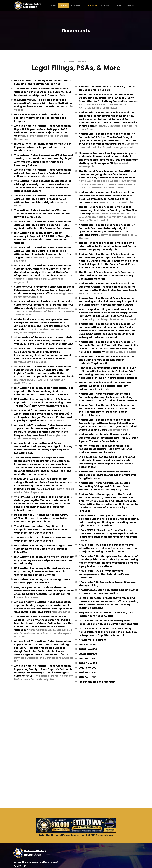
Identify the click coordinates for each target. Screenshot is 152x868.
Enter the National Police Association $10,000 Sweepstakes (76, 835)
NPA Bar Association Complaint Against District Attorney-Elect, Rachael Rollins (108, 592)
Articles (131, 5)
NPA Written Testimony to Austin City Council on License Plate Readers (107, 88)
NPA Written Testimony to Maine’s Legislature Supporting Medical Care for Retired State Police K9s (43, 549)
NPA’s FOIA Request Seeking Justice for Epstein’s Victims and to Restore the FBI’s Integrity (40, 118)
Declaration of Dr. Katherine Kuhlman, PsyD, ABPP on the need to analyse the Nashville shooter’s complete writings (42, 518)
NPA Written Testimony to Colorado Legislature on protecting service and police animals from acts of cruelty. (44, 560)
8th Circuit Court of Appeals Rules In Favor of (107, 457)
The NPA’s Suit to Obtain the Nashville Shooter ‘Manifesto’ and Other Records (43, 539)
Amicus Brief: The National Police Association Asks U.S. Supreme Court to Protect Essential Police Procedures (42, 173)
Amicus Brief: (23, 349)
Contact (119, 5)
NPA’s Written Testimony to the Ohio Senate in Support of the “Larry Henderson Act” (43, 82)
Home (53, 5)
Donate (63, 5)
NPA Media (76, 5)
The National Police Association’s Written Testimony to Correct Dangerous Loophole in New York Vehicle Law (42, 214)
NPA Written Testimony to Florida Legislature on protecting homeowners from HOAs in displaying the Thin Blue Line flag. (42, 571)
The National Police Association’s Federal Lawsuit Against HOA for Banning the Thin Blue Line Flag (108, 210)
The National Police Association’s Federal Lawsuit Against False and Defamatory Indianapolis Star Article (105, 386)
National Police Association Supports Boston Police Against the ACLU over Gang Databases (108, 475)
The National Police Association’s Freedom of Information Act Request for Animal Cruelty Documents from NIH (107, 275)
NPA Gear (106, 5)
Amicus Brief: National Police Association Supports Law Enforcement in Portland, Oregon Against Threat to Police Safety (108, 438)
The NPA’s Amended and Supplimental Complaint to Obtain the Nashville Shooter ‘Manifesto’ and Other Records (41, 529)
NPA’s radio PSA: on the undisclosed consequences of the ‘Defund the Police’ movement (104, 574)
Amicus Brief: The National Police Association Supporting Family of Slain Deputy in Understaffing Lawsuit (107, 360)
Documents (91, 5)
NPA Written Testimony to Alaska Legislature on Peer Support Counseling (42, 581)
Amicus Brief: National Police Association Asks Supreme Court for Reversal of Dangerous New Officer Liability (44, 305)
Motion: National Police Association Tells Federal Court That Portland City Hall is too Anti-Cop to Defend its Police (106, 449)
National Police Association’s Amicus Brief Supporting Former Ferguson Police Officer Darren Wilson (106, 464)
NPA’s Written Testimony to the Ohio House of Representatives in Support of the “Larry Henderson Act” (43, 147)
